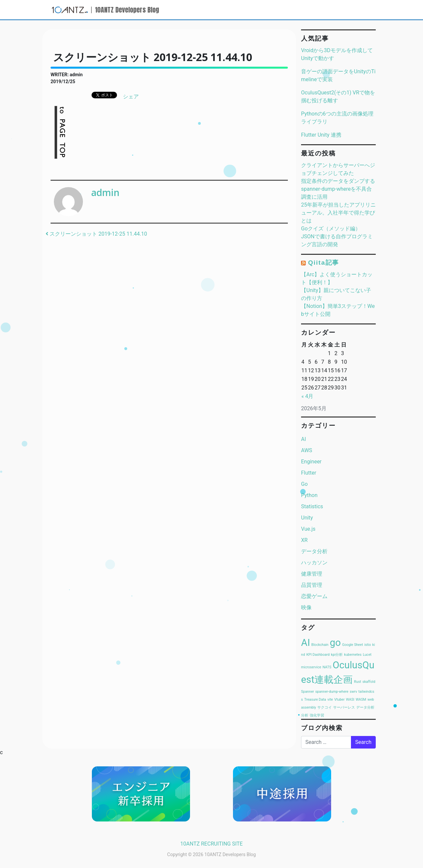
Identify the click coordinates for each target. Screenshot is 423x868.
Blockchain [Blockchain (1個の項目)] (320, 645)
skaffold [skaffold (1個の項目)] (369, 682)
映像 (306, 607)
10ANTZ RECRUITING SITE (212, 844)
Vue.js (308, 529)
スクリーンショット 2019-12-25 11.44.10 (96, 234)
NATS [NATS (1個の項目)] (327, 667)
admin (105, 192)
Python (309, 495)
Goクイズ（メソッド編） (331, 229)
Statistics (312, 506)
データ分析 (314, 551)
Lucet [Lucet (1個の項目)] (367, 655)
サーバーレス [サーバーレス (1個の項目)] (344, 707)
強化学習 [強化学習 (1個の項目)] (317, 715)
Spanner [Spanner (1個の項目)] (308, 692)
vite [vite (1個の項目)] (330, 700)
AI (304, 439)
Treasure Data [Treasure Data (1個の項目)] (315, 700)
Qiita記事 (324, 263)
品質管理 (312, 585)
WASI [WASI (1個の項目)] (350, 700)
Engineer (311, 462)
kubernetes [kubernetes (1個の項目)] (353, 655)
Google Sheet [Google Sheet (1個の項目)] (352, 645)
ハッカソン (314, 563)
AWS (307, 450)
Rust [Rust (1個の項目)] (357, 682)
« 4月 (307, 396)
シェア (131, 97)
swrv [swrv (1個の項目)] (353, 692)
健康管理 (312, 574)
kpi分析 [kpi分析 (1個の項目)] (337, 655)
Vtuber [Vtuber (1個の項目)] (339, 700)
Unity (307, 518)
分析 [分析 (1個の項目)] (305, 715)
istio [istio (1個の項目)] (367, 645)
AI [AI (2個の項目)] (306, 643)
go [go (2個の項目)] (335, 643)
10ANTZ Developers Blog (127, 10)
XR (304, 540)
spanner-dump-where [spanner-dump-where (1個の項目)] (332, 692)
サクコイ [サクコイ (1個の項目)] (325, 707)
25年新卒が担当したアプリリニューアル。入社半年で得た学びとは (338, 213)
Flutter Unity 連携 (321, 135)
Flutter (309, 473)
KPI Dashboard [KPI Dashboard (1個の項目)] (318, 655)
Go (304, 484)
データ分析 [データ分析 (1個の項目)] (365, 707)
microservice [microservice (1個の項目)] (311, 667)
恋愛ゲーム (314, 596)
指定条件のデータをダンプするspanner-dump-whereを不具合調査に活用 (338, 189)
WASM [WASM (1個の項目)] (361, 700)
